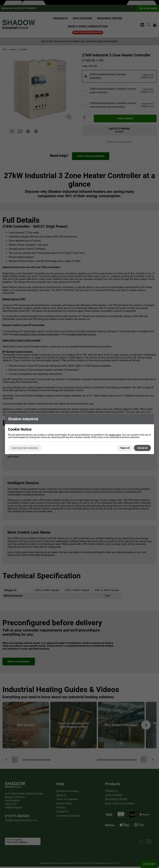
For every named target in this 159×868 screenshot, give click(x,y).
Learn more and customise (25, 448)
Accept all (142, 448)
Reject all (125, 448)
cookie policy (115, 435)
